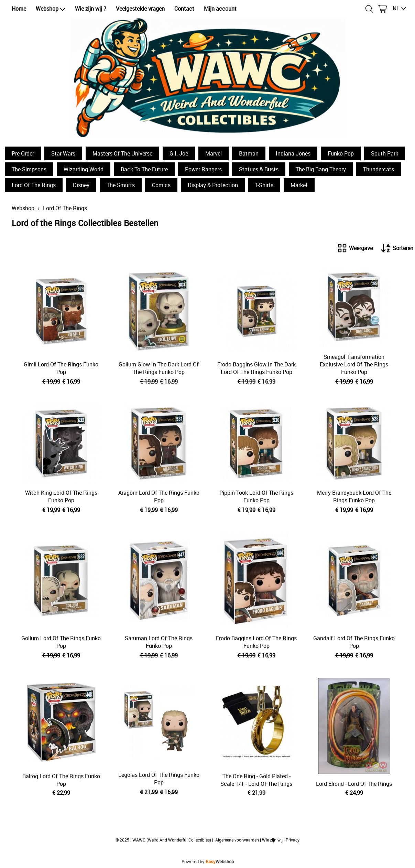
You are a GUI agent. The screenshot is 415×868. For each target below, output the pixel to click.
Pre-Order (23, 153)
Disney (81, 185)
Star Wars (63, 153)
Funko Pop (341, 153)
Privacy (293, 840)
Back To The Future (144, 169)
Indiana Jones (293, 153)
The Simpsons (29, 169)
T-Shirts (264, 185)
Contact (184, 9)
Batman (249, 153)
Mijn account (220, 9)
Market (299, 185)
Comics (161, 185)
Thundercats (379, 169)
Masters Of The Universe (122, 153)
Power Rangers (203, 169)
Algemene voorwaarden (237, 840)
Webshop (51, 9)
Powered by (208, 861)
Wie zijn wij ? (91, 9)
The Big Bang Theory (321, 169)
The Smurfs (121, 185)
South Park (385, 153)
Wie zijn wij (272, 840)
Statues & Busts (259, 169)
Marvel (214, 153)
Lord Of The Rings (34, 185)
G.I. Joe (179, 153)
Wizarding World (84, 169)
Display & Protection (213, 185)
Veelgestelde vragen (140, 9)
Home (19, 9)
